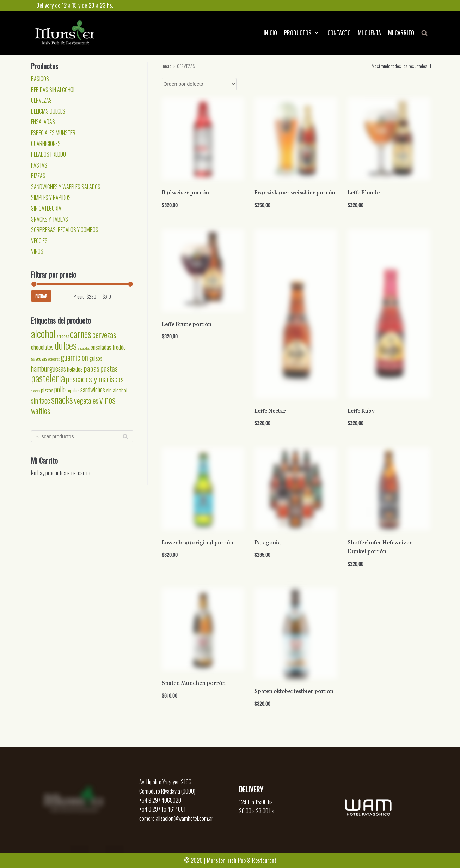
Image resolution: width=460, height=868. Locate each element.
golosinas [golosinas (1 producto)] (54, 359)
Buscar (125, 438)
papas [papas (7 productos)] (92, 368)
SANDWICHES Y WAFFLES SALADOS (66, 187)
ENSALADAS (43, 122)
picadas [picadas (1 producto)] (35, 391)
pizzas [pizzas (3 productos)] (47, 390)
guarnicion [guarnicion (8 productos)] (74, 357)
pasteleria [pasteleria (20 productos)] (48, 378)
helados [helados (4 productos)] (75, 369)
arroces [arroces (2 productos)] (63, 336)
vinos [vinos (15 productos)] (108, 399)
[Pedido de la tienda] (199, 84)
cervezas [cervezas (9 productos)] (104, 334)
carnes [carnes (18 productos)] (81, 334)
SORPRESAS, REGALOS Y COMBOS (65, 230)
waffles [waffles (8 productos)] (41, 410)
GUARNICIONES (46, 144)
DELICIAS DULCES (48, 111)
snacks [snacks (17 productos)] (62, 399)
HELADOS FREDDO (48, 154)
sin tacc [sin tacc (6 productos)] (41, 400)
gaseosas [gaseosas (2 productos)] (39, 358)
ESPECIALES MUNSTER (53, 133)
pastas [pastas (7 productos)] (109, 368)
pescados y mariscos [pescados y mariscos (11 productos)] (95, 379)
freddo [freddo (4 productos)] (119, 347)
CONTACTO (339, 33)
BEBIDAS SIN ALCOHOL (53, 90)
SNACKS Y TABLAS (50, 219)
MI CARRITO (401, 33)
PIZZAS (38, 176)
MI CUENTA (369, 33)
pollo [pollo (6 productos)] (60, 389)
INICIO (270, 33)
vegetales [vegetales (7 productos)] (86, 400)
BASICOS (40, 79)
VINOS (37, 251)
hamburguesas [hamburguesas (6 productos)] (48, 368)
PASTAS (39, 165)
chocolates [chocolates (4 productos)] (42, 347)
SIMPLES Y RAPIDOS (51, 198)
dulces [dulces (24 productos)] (66, 345)
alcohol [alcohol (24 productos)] (43, 333)
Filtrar (41, 296)
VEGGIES (39, 241)
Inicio (167, 66)
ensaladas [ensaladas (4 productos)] (101, 347)
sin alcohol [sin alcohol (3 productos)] (117, 390)
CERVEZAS (41, 100)
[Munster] (65, 33)
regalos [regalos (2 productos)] (73, 390)
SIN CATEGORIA (46, 208)
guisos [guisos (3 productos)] (96, 358)
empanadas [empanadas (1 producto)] (84, 348)
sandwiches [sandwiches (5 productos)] (93, 389)
